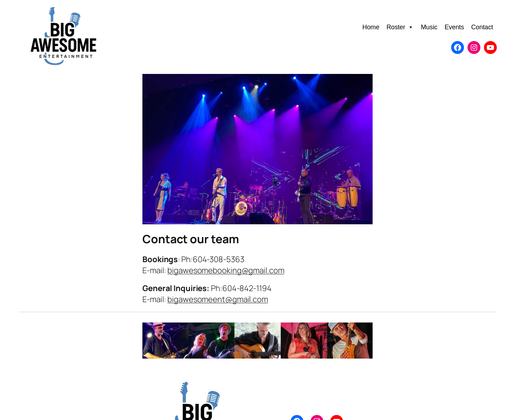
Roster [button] (400, 27)
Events (454, 27)
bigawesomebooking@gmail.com (226, 270)
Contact (482, 27)
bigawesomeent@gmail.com (218, 299)
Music (429, 27)
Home (371, 27)
